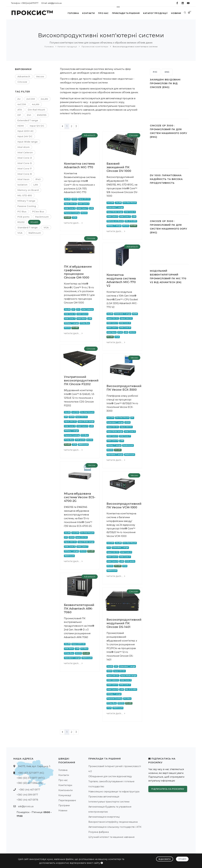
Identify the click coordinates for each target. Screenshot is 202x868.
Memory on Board (28, 190)
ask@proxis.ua (26, 806)
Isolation (22, 185)
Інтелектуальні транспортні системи (109, 802)
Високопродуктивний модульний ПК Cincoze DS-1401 (124, 623)
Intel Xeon (24, 179)
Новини (176, 13)
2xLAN (44, 99)
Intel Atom (24, 147)
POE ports (23, 217)
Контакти (88, 13)
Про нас (103, 13)
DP (19, 115)
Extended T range (28, 120)
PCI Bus (22, 212)
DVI (29, 115)
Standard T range (28, 227)
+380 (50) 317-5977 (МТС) (31, 778)
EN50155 (42, 115)
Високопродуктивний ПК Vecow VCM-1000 (124, 506)
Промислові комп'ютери (95, 47)
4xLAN (36, 104)
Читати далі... (74, 223)
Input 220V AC (26, 131)
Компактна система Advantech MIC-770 (79, 165)
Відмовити (165, 859)
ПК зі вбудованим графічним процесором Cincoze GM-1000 (78, 272)
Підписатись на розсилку (168, 789)
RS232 (21, 222)
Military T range (26, 201)
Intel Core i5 (25, 163)
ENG (167, 72)
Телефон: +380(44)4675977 (25, 3)
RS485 (34, 222)
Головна (73, 13)
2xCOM (31, 99)
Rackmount (42, 217)
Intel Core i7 (25, 169)
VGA (46, 227)
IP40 (38, 179)
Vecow (40, 76)
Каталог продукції (155, 13)
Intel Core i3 (25, 158)
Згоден (182, 859)
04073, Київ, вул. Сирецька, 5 (34, 766)
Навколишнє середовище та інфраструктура (114, 792)
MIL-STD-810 (25, 195)
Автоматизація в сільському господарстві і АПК (115, 827)
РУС (155, 72)
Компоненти (65, 790)
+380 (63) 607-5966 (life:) (30, 783)
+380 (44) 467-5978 (27, 800)
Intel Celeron (25, 152)
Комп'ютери (65, 785)
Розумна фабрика (99, 832)
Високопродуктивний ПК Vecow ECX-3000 (124, 388)
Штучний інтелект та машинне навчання (111, 837)
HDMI (21, 126)
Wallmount (35, 233)
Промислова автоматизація (104, 797)
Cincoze (22, 82)
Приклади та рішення (126, 13)
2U (19, 99)
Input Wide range (28, 142)
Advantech (24, 76)
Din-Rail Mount (37, 110)
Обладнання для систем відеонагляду (110, 776)
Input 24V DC (25, 136)
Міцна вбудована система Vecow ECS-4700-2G (80, 497)
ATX (20, 110)
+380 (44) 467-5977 (29, 790)
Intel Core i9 (25, 174)
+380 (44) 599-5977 (27, 795)
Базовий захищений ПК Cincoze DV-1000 (119, 167)
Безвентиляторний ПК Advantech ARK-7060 (79, 609)
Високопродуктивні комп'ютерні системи (135, 47)
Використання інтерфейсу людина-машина (113, 822)
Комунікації (65, 795)
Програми (64, 805)
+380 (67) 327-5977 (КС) (31, 773)
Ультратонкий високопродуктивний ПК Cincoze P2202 (81, 381)
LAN (36, 185)
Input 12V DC (37, 126)
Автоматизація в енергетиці (104, 817)
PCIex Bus (38, 212)
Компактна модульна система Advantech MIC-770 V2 (121, 280)
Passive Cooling (27, 206)
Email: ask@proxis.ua (52, 3)
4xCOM (22, 104)
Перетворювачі (67, 800)
